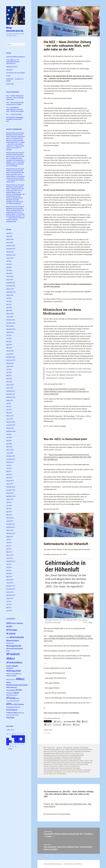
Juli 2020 (9, 434)
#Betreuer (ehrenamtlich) (51, 751)
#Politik (55, 764)
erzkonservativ (82, 772)
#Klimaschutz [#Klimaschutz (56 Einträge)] (14, 671)
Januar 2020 (10, 453)
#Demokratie (69, 751)
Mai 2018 (9, 509)
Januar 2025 (10, 280)
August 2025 (10, 258)
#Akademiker (69, 748)
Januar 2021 (10, 419)
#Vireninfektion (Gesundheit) (67, 770)
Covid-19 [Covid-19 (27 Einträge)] (17, 707)
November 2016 (11, 561)
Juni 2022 (9, 372)
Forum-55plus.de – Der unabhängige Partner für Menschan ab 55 (13, 62)
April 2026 (9, 233)
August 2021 (10, 400)
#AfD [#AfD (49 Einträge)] (9, 623)
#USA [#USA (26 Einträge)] (17, 698)
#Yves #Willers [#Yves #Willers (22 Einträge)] (10, 701)
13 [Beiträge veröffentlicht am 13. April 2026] (8, 741)
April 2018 (9, 512)
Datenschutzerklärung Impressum (16, 57)
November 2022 (11, 360)
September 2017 (11, 533)
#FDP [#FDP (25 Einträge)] (8, 651)
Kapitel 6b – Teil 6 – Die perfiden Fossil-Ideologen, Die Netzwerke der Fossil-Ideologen (15, 164)
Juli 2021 (9, 403)
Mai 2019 (9, 471)
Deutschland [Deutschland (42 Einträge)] (12, 710)
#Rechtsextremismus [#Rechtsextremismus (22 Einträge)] (12, 695)
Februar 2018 (10, 518)
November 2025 (11, 249)
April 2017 (9, 549)
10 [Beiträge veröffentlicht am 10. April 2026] (18, 739)
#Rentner (66, 764)
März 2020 (9, 447)
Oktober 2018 (10, 493)
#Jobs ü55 (54, 763)
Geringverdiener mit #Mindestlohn (53, 772)
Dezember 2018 (11, 487)
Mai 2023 (9, 342)
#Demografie (62, 751)
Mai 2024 (9, 304)
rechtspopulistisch (61, 774)
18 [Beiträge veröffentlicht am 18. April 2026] (21, 741)
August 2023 (10, 332)
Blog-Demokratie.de (15, 29)
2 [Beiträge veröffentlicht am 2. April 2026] (16, 736)
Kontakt (8, 76)
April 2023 (9, 345)
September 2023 (11, 329)
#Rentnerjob (73, 764)
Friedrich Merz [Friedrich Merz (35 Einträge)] (12, 713)
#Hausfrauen (64, 761)
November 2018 (11, 490)
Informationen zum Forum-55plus (15, 73)
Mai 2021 (9, 407)
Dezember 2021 (11, 391)
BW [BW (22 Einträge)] (13, 705)
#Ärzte (62, 750)
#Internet (82, 761)
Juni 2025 (9, 264)
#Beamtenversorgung (77, 750)
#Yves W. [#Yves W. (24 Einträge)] (17, 701)
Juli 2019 (9, 465)
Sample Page (10, 84)
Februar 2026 (10, 240)
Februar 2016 (10, 580)
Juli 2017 (9, 540)
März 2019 (9, 478)
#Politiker (61, 764)
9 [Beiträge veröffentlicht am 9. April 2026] (16, 739)
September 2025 (11, 255)
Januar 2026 (10, 243)
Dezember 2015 (11, 586)
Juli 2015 (9, 601)
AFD (70, 772)
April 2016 (9, 574)
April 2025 (9, 270)
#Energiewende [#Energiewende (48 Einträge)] (14, 646)
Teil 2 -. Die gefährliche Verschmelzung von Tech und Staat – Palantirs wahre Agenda (15, 109)
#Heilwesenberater (73, 761)
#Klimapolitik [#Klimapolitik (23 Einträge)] (10, 668)
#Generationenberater (62, 755)
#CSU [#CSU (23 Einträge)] (8, 638)
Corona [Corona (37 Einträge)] (21, 704)
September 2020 (11, 431)
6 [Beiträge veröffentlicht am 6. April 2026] (8, 739)
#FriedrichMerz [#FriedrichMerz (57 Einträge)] (14, 663)
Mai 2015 (9, 608)
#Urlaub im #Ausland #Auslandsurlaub (69, 766)
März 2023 (9, 348)
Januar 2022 (10, 388)
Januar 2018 (10, 521)
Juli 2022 (9, 369)
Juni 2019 (9, 468)
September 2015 (11, 595)
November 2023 (11, 323)
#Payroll (78, 763)
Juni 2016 (9, 567)
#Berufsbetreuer (88, 750)
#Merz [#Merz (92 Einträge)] (20, 679)
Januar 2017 (10, 558)
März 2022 (9, 382)
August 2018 (10, 499)
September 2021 (11, 397)
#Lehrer (73, 763)
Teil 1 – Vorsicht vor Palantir (14, 114)
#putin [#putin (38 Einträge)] (16, 693)
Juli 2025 (9, 261)
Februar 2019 (10, 481)
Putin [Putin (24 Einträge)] (13, 715)
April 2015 (9, 611)
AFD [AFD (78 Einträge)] (9, 704)
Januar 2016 (10, 583)
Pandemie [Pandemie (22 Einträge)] (9, 715)
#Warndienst (79, 770)
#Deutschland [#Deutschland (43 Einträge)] (12, 641)
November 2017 (11, 527)
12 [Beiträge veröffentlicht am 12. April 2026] (24, 739)
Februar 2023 (10, 351)
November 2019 (11, 459)
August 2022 (10, 366)
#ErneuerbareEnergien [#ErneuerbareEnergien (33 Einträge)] (15, 649)
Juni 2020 (9, 438)
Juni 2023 (9, 339)
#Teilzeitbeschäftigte (83, 764)
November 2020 (11, 425)
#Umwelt (46, 766)
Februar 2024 (10, 314)
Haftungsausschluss (12, 67)
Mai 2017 (9, 546)
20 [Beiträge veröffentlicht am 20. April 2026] (8, 744)
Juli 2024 (9, 298)
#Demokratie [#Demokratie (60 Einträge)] (17, 637)
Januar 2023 (10, 354)
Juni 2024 (9, 301)
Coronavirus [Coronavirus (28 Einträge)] (10, 707)
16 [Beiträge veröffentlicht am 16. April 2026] (16, 741)
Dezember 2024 (11, 283)
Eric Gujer (74, 772)
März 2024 (9, 311)
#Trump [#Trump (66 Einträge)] (11, 698)
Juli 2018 (9, 502)
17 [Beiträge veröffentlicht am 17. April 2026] (18, 741)
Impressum (9, 70)
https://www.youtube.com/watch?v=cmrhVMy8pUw (61, 713)
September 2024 (11, 292)
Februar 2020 (10, 450)
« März (10, 749)
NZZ (55, 774)
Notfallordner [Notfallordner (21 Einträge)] (21, 713)
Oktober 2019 (10, 462)
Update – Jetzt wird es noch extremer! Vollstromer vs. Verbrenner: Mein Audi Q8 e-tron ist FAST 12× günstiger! (15, 146)
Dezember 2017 (11, 524)
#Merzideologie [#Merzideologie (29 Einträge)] (11, 687)
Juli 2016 (9, 564)
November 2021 (11, 394)
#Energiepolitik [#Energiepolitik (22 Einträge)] (10, 643)
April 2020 (9, 444)
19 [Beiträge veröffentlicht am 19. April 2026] (24, 741)
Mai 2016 (9, 570)
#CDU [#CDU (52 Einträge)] (9, 626)
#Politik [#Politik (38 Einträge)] (19, 690)
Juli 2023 (9, 335)
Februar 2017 (10, 555)
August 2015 (10, 598)
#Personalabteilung (86, 763)
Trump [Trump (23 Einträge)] (17, 715)
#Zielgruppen (87, 770)
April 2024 (9, 308)
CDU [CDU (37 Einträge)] (16, 704)
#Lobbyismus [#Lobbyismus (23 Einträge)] (18, 674)
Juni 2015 (9, 605)
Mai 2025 (9, 267)
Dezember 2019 (11, 456)
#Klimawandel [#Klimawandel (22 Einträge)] (10, 674)
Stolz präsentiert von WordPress (73, 864)
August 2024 (10, 295)
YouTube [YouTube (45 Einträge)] (10, 718)
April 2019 (9, 475)
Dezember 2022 (11, 357)
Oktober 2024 (10, 289)
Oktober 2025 (10, 252)
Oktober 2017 (10, 530)
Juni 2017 (9, 543)
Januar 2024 (10, 317)
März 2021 (9, 413)
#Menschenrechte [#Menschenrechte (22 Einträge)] (11, 680)
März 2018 (9, 515)
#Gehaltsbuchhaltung (50, 755)
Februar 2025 (10, 277)
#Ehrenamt (59, 753)
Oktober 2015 (10, 592)
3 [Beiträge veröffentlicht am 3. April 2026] (18, 736)
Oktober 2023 (10, 326)
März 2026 (9, 236)
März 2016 (9, 577)
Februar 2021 (10, 416)
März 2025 (9, 273)
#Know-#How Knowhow (64, 763)
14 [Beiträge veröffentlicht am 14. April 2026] (10, 741)
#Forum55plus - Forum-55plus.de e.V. (73, 753)
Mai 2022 (9, 376)
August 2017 (10, 537)
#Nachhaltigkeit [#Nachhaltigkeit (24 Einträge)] (11, 690)
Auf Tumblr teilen (70, 721)
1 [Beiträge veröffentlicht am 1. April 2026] (13, 736)
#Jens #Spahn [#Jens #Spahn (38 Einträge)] (12, 666)
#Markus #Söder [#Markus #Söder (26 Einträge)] (11, 676)
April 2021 (9, 410)
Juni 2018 (9, 506)
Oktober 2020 (10, 428)
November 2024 (11, 286)
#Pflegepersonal (48, 764)
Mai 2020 (9, 441)
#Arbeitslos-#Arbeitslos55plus (52, 750)
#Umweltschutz (53, 766)
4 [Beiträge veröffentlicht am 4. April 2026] (21, 736)
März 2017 (9, 552)
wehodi (60, 748)
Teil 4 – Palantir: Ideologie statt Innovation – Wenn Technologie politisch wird (15, 98)
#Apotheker (76, 748)
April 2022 (9, 379)
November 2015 (11, 589)
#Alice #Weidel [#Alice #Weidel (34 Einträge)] (17, 623)
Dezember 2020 (11, 422)
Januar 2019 (10, 484)
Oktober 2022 (10, 363)
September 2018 (11, 496)
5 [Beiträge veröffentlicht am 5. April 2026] (24, 736)
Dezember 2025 (11, 246)
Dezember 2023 (11, 320)
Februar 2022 (10, 385)
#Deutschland (77, 751)
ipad (64, 772)
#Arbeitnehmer (84, 748)
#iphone (87, 761)
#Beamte (67, 750)
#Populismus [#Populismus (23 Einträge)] (10, 693)
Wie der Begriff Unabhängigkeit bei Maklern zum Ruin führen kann (15, 119)
